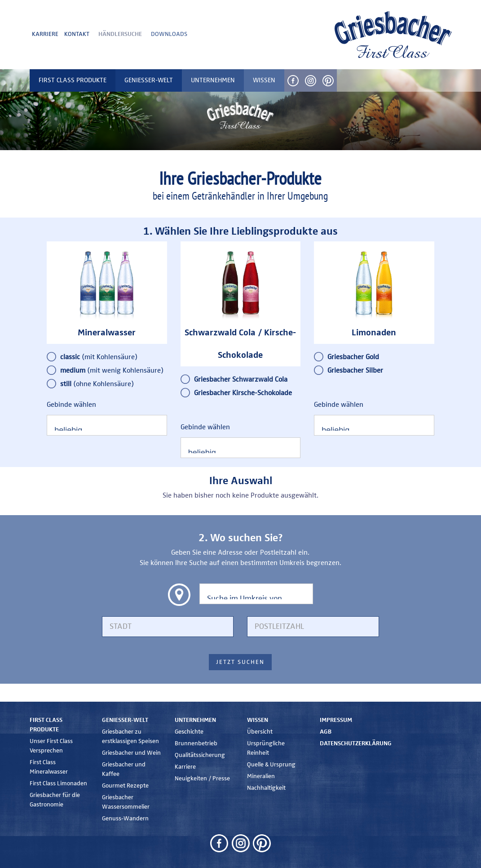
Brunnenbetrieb (196, 743)
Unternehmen (195, 720)
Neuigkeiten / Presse (202, 779)
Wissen (258, 720)
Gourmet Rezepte (125, 786)
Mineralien (261, 776)
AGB (326, 732)
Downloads (169, 34)
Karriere (45, 34)
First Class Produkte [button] (73, 80)
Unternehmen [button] (213, 80)
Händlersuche (120, 34)
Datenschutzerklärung (356, 743)
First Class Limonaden (58, 783)
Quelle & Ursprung (271, 765)
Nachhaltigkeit (266, 788)
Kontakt (77, 34)
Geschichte (189, 732)
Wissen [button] (264, 80)
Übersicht (260, 732)
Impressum (336, 720)
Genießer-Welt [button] (149, 80)
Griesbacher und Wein (131, 753)
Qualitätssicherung (200, 755)
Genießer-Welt (125, 720)
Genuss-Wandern (125, 819)
